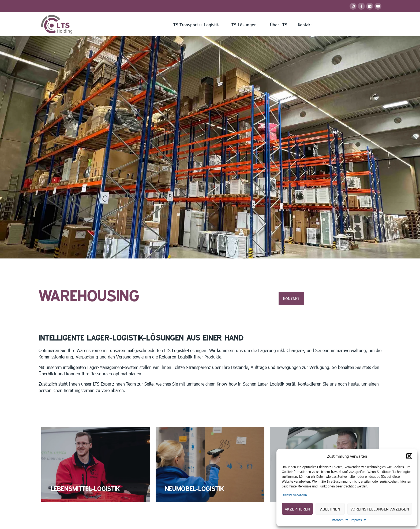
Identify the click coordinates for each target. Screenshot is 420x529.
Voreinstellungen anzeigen (380, 509)
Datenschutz (339, 520)
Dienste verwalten (294, 495)
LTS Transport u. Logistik (195, 24)
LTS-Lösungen (244, 24)
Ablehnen (330, 509)
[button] (409, 456)
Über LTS (279, 24)
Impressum (358, 520)
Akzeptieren (297, 509)
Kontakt (305, 24)
